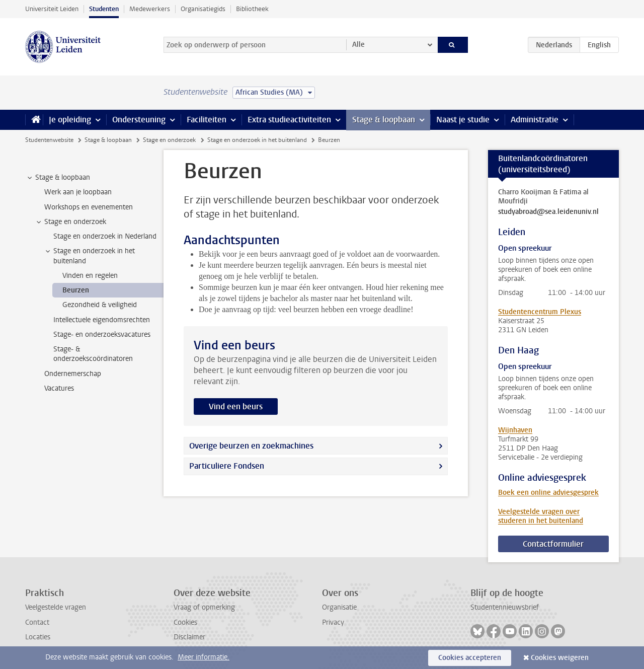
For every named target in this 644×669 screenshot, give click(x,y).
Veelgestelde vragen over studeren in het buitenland (541, 516)
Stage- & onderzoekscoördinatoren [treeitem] (93, 354)
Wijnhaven (515, 430)
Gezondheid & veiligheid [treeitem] (100, 305)
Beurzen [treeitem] (76, 290)
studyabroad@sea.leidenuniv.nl (548, 212)
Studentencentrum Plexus (540, 312)
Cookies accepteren (470, 658)
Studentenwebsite (49, 140)
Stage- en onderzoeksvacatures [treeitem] (102, 334)
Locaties (38, 637)
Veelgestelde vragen (56, 607)
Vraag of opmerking (204, 607)
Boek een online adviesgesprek (548, 493)
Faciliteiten (207, 120)
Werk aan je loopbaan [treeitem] (78, 192)
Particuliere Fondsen (227, 466)
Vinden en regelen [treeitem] (90, 276)
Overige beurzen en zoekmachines (251, 446)
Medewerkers (150, 9)
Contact (37, 622)
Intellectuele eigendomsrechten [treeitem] (102, 320)
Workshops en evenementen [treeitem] (89, 207)
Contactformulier (553, 544)
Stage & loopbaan (384, 120)
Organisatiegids (203, 9)
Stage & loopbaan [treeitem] (58, 178)
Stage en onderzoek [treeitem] (70, 222)
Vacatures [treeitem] (59, 388)
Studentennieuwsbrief (505, 607)
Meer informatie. (204, 657)
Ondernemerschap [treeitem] (73, 374)
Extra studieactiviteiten (289, 120)
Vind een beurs (236, 406)
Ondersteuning (139, 120)
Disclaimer (189, 637)
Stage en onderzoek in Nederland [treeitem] (105, 236)
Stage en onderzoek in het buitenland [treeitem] (89, 256)
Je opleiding (70, 120)
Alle (358, 45)
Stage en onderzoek (169, 140)
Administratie (535, 120)
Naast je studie (463, 120)
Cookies (185, 622)
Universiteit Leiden (52, 9)
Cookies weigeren (560, 658)
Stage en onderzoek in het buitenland (257, 140)
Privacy (333, 622)
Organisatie (339, 607)
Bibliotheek (252, 9)
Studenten (104, 9)
